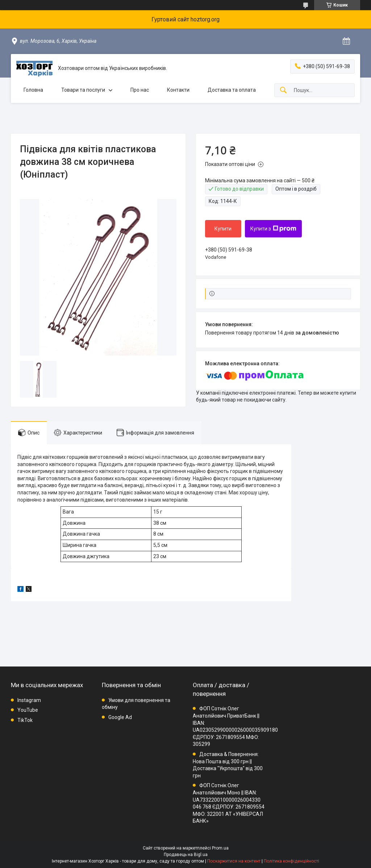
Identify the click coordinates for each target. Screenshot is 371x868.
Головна (33, 90)
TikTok (25, 720)
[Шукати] (283, 90)
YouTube (28, 710)
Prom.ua (220, 848)
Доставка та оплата (232, 90)
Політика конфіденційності (291, 861)
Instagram (29, 700)
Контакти (178, 90)
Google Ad (120, 717)
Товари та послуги (83, 90)
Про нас (140, 90)
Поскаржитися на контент (234, 861)
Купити (223, 229)
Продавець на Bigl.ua (186, 855)
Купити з (273, 229)
